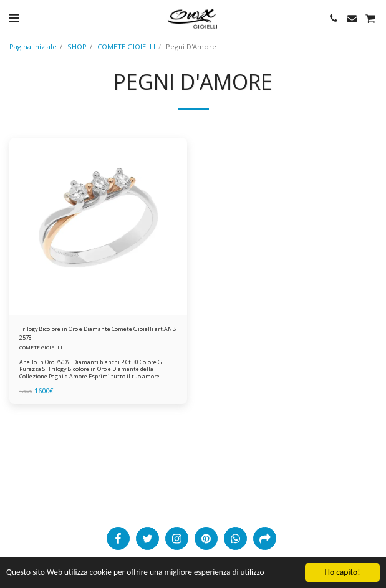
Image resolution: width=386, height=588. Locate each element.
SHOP (77, 46)
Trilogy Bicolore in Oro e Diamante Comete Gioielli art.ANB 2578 (98, 333)
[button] (14, 18)
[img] (98, 227)
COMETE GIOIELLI (126, 46)
